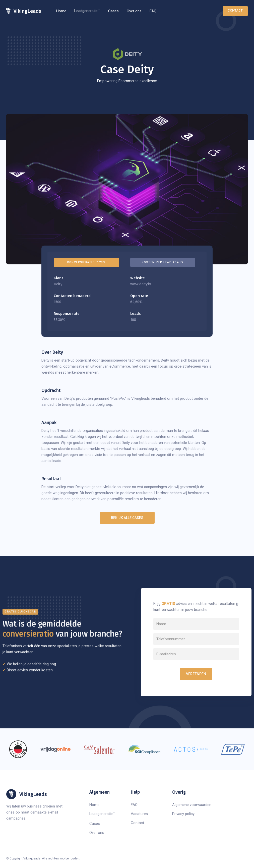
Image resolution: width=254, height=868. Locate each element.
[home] (24, 11)
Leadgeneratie (87, 11)
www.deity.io (141, 284)
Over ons (134, 11)
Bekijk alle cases (127, 518)
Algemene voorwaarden (192, 805)
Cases (113, 11)
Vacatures (139, 814)
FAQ (153, 11)
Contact (235, 10)
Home (61, 11)
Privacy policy (183, 814)
